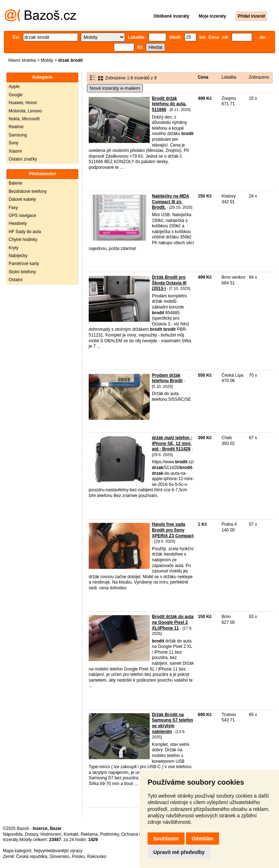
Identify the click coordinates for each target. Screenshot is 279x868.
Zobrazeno (259, 77)
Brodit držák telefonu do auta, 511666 (169, 104)
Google (16, 95)
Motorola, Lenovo (25, 111)
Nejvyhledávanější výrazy (58, 851)
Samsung (18, 135)
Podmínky (110, 834)
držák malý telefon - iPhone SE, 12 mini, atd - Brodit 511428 (172, 443)
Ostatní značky (23, 159)
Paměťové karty (24, 264)
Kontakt (71, 834)
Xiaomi (15, 151)
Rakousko (97, 857)
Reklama (89, 834)
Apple (14, 87)
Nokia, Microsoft (24, 119)
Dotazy (31, 834)
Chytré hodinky (23, 240)
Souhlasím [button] (166, 839)
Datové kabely (22, 199)
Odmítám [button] (203, 839)
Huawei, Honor (23, 103)
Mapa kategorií (17, 851)
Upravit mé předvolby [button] (179, 852)
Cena (203, 77)
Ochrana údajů (136, 834)
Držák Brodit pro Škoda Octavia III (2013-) (169, 283)
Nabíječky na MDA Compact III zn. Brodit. (171, 202)
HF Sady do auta (25, 232)
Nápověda (13, 834)
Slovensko (59, 857)
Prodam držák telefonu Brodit (167, 378)
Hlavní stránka (22, 60)
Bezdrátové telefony (28, 191)
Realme (16, 127)
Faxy (13, 208)
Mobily (47, 60)
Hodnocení (51, 834)
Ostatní (16, 280)
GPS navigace (22, 215)
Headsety (18, 223)
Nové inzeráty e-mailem (115, 88)
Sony (13, 143)
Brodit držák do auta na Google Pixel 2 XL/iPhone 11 (173, 622)
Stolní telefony (22, 272)
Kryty (13, 248)
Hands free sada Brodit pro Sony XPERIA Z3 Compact (173, 530)
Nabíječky (18, 256)
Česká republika (32, 857)
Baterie (15, 183)
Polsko (78, 857)
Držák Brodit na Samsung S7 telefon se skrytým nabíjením (173, 723)
